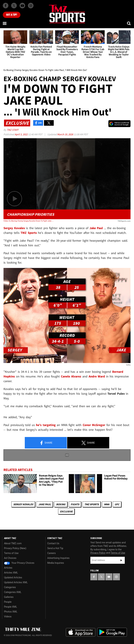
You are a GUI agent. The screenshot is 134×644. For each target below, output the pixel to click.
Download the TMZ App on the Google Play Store (112, 632)
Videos (8, 616)
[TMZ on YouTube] (109, 577)
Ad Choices (10, 558)
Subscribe (121, 560)
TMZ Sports (29, 233)
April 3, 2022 (21, 134)
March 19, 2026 (65, 134)
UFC (117, 504)
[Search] (129, 23)
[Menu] (5, 23)
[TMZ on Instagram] (31, 6)
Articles (8, 568)
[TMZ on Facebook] (6, 6)
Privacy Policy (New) (15, 548)
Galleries (9, 597)
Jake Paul (45, 504)
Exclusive (66, 511)
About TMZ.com (13, 543)
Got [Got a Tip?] (12, 15)
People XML (11, 607)
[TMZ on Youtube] (22, 6)
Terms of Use (11, 553)
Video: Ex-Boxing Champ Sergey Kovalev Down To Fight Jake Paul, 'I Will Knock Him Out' (29, 221)
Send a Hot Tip (55, 548)
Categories (10, 587)
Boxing (61, 504)
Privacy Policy (98, 553)
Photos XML (11, 612)
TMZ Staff (13, 130)
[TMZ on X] (14, 6)
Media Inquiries (56, 563)
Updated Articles (13, 577)
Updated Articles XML (16, 582)
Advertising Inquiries (58, 558)
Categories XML (13, 592)
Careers (51, 553)
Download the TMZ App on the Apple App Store (81, 632)
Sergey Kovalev (23, 504)
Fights (75, 504)
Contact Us (53, 543)
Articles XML (11, 573)
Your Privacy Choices (19, 563)
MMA (107, 504)
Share (46, 443)
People (8, 602)
